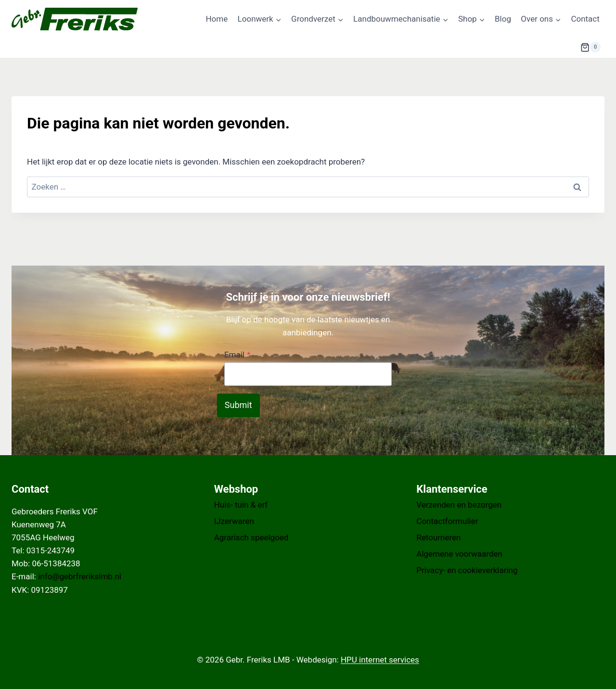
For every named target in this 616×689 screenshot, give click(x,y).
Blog (503, 19)
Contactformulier (447, 521)
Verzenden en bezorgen (459, 505)
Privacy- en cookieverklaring (467, 570)
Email (237, 355)
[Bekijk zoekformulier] (557, 47)
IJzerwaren (234, 521)
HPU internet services (380, 660)
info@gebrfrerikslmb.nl (80, 576)
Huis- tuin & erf (241, 505)
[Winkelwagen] (590, 47)
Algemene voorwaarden (459, 554)
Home (217, 19)
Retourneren (438, 537)
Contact (585, 19)
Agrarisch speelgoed (251, 537)
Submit (238, 405)
